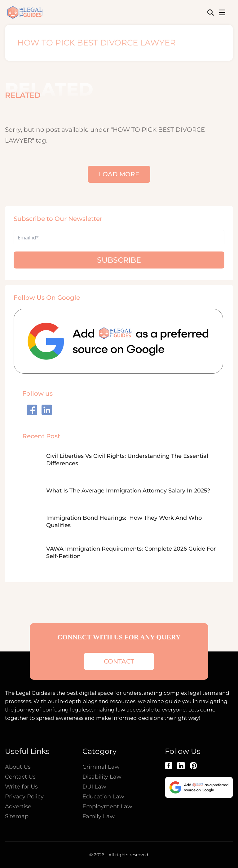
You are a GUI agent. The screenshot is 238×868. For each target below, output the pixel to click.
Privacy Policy (24, 797)
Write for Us (21, 787)
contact (119, 661)
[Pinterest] (193, 766)
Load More (119, 174)
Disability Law (102, 777)
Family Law (99, 816)
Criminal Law (101, 767)
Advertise (18, 806)
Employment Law (107, 806)
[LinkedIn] (181, 766)
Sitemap (17, 816)
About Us (18, 767)
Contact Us (20, 777)
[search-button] (211, 13)
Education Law (103, 797)
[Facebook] (169, 766)
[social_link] (32, 410)
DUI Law (94, 787)
